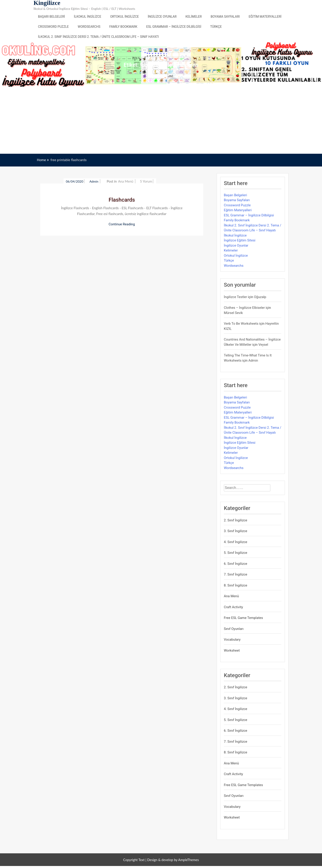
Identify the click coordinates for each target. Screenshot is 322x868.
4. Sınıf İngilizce (236, 542)
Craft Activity (233, 607)
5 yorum (146, 181)
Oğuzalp (260, 297)
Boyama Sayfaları (225, 17)
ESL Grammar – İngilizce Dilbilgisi (174, 27)
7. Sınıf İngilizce (236, 574)
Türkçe (216, 27)
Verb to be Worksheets (241, 324)
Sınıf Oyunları (234, 629)
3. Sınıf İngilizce (236, 531)
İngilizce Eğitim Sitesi (240, 240)
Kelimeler (194, 17)
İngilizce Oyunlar (162, 17)
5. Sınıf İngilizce (236, 553)
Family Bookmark (123, 27)
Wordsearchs (89, 27)
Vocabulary (232, 640)
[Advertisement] (161, 120)
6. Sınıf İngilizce (236, 564)
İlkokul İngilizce (87, 17)
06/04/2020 (74, 181)
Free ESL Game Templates (243, 618)
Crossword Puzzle (53, 27)
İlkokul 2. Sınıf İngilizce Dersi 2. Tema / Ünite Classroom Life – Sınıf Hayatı (98, 37)
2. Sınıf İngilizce (236, 520)
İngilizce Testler (235, 297)
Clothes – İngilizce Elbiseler (244, 308)
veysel (263, 345)
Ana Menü (126, 181)
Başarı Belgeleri (51, 17)
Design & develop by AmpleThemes (173, 860)
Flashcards (122, 200)
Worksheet (232, 650)
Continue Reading (122, 224)
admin (94, 181)
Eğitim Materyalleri (265, 17)
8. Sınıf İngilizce (236, 585)
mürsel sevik (233, 313)
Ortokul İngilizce (125, 17)
